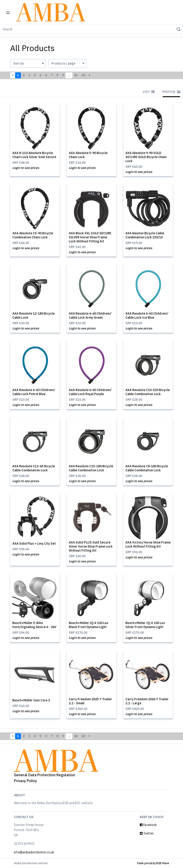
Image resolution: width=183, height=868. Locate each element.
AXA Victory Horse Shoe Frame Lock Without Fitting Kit (148, 544)
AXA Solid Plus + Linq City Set (34, 544)
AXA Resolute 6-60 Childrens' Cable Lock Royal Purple (90, 392)
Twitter (147, 833)
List (149, 92)
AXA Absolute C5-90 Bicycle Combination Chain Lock (33, 235)
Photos (171, 92)
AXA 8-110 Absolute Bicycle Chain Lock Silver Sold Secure (34, 155)
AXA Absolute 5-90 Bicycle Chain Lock (88, 155)
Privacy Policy (25, 781)
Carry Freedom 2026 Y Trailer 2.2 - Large (147, 701)
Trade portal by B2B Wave (153, 863)
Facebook (148, 825)
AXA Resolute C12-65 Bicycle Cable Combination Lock (34, 468)
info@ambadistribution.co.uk (34, 852)
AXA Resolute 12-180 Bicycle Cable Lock (33, 315)
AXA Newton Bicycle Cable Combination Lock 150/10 (145, 235)
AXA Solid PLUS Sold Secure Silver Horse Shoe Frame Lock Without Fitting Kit (91, 546)
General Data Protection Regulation (45, 775)
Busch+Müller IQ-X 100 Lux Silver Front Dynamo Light (145, 625)
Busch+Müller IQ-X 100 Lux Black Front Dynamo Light (88, 625)
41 (76, 75)
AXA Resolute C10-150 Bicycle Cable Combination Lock (148, 392)
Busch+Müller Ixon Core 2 (31, 700)
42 (83, 75)
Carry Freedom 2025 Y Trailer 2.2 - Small (90, 701)
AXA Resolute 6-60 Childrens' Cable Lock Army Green (90, 315)
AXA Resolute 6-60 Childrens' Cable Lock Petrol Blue (34, 392)
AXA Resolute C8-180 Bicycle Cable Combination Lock (147, 468)
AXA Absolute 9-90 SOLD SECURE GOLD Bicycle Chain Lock (146, 157)
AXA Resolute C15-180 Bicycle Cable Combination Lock (91, 468)
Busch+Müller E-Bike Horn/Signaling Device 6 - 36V (34, 625)
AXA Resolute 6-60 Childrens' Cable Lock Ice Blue (147, 315)
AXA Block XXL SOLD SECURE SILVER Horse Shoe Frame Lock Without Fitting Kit (90, 237)
